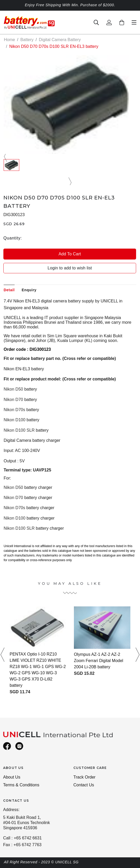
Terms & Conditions (21, 785)
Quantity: (13, 238)
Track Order (84, 777)
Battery (27, 40)
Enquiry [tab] (29, 290)
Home (9, 40)
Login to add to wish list (70, 268)
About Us (12, 777)
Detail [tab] (9, 290)
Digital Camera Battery (60, 40)
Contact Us (84, 785)
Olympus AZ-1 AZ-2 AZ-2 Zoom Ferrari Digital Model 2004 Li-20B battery (98, 661)
